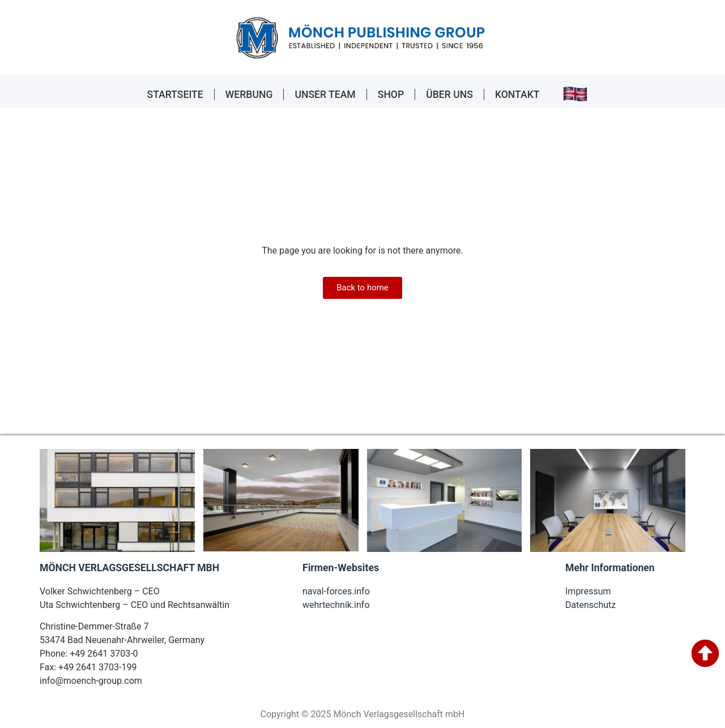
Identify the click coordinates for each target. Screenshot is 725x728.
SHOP (391, 95)
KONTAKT (517, 95)
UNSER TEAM (325, 95)
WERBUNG (249, 95)
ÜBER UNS (449, 95)
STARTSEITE (175, 95)
